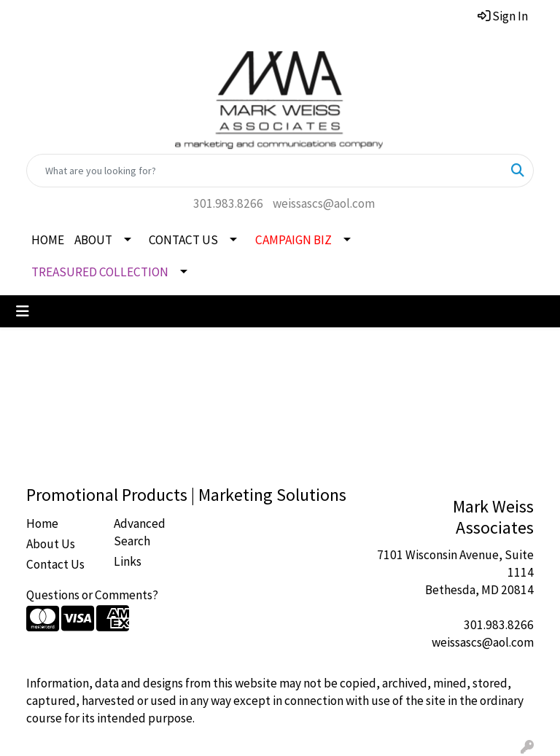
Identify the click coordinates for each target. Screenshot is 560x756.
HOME (48, 240)
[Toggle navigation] (23, 311)
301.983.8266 (228, 203)
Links (128, 561)
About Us (51, 544)
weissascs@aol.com (324, 203)
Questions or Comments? (92, 595)
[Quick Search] (265, 171)
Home (42, 523)
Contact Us (55, 564)
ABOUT (93, 240)
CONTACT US (183, 240)
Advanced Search (140, 532)
